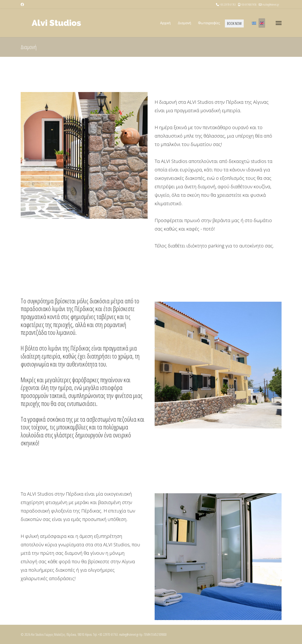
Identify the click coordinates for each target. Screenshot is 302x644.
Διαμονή (184, 23)
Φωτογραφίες (209, 23)
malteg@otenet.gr (271, 5)
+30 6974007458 (249, 5)
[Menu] (279, 23)
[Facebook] (22, 4)
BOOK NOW (234, 23)
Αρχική (165, 23)
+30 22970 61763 (228, 5)
